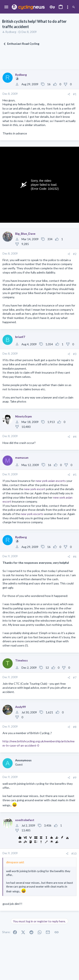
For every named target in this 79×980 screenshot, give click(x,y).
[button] (6, 7)
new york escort (35, 489)
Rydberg (11, 32)
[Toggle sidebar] (68, 7)
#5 (75, 475)
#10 (74, 854)
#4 (75, 437)
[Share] (69, 94)
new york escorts (32, 514)
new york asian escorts (51, 481)
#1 (75, 94)
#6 (75, 557)
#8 (75, 727)
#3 (75, 354)
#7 (75, 678)
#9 (75, 778)
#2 (75, 254)
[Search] (74, 7)
